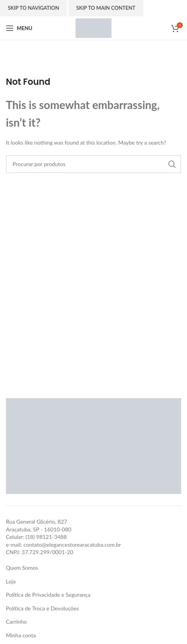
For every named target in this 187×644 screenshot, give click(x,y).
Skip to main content (106, 8)
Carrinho (16, 622)
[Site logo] (93, 28)
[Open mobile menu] (19, 28)
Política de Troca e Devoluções (42, 608)
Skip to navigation (33, 8)
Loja (11, 581)
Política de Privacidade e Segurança (48, 595)
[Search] (93, 164)
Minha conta (21, 635)
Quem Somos (22, 568)
